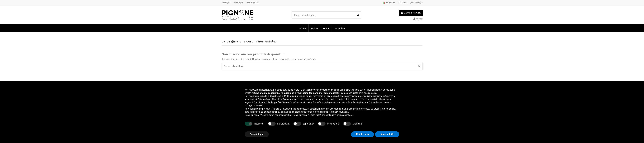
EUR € (402, 3)
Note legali (239, 3)
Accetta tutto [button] (387, 134)
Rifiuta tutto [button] (362, 134)
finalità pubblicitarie (263, 102)
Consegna (226, 3)
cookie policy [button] (370, 93)
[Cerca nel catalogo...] (358, 15)
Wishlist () (416, 3)
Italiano (389, 3)
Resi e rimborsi (253, 3)
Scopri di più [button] (257, 134)
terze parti (295, 96)
